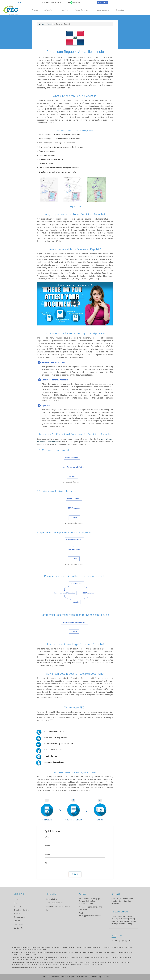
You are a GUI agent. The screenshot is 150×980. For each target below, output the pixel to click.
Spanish (35, 963)
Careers (17, 921)
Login (19, 2)
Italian (87, 963)
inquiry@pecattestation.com (52, 2)
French (63, 963)
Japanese (50, 963)
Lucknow (15, 959)
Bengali (35, 965)
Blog (16, 903)
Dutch (24, 965)
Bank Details (19, 924)
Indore (64, 947)
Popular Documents (83, 10)
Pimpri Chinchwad (38, 947)
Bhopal (14, 949)
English (94, 965)
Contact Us (120, 10)
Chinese (42, 963)
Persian (49, 965)
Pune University (34, 968)
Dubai (25, 949)
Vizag (30, 949)
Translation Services (22, 910)
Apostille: (15, 952)
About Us (17, 906)
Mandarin (66, 965)
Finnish (80, 965)
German (28, 963)
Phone (48, 854)
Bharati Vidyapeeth (47, 968)
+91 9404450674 (91, 907)
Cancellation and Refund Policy (58, 906)
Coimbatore (37, 949)
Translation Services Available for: (24, 957)
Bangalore (71, 947)
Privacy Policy (52, 899)
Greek (59, 965)
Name (47, 846)
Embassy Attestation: (20, 947)
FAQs (48, 910)
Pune (113, 899)
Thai (29, 965)
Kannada (42, 965)
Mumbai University (61, 968)
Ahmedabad (127, 899)
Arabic (57, 963)
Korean (76, 963)
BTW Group (97, 977)
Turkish (93, 963)
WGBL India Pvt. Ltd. (84, 977)
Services (35, 10)
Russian (69, 963)
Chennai (79, 947)
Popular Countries (103, 10)
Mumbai (48, 947)
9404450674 (75, 2)
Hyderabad (86, 947)
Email (47, 837)
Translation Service (19, 963)
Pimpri (119, 899)
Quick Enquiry (102, 2)
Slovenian (87, 965)
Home (16, 899)
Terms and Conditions (55, 903)
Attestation (50, 10)
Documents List (20, 917)
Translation (65, 10)
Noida (45, 949)
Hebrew (73, 965)
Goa (20, 949)
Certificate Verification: (20, 968)
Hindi (82, 963)
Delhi (93, 947)
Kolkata (91, 952)
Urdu (54, 965)
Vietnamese (16, 965)
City (47, 863)
